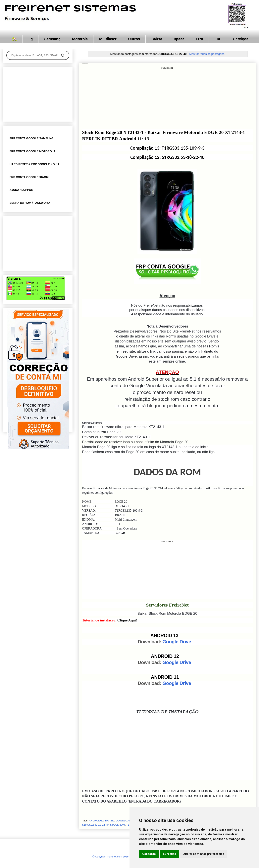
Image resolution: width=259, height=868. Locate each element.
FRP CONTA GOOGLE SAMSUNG (32, 138)
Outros (134, 39)
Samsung (52, 39)
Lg (31, 39)
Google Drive (177, 642)
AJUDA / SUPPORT (22, 190)
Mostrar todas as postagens (207, 54)
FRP (218, 39)
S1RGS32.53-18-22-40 (95, 825)
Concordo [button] (149, 854)
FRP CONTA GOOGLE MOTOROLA (32, 151)
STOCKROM (117, 825)
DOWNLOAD (123, 821)
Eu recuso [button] (170, 854)
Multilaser (108, 39)
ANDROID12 (96, 821)
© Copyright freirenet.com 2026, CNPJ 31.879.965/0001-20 (127, 857)
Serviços (241, 39)
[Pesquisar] (63, 55)
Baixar (157, 39)
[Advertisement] (167, 98)
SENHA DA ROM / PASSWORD (30, 203)
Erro (199, 39)
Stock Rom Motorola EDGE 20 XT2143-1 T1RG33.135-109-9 (85, 63)
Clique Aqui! (127, 620)
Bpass (179, 39)
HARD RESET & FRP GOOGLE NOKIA (35, 164)
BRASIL (110, 821)
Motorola (80, 39)
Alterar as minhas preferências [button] (204, 854)
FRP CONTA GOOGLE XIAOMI (29, 177)
